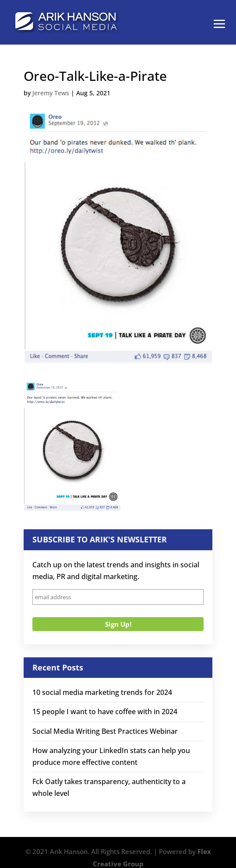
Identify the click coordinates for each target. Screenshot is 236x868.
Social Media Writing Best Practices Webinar (105, 731)
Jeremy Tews (51, 93)
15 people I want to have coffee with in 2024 (105, 712)
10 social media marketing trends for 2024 (102, 692)
